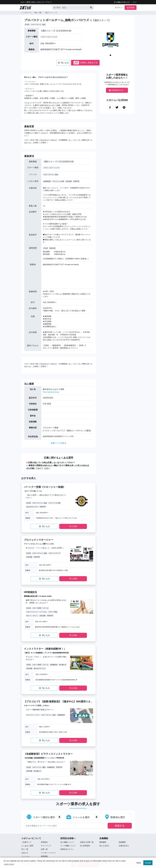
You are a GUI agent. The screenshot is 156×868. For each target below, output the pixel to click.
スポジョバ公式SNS (117, 100)
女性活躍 (69, 181)
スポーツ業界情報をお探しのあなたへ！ (117, 76)
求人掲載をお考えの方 (122, 2)
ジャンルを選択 (78, 817)
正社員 (27, 25)
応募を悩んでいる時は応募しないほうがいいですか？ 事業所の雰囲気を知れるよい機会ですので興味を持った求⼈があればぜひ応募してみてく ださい (58, 465)
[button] (94, 43)
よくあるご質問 (27, 846)
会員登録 (131, 8)
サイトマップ (46, 846)
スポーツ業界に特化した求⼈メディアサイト (36, 2)
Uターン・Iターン (32, 616)
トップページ (27, 13)
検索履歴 (122, 842)
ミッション (26, 856)
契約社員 (52, 248)
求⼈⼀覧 (25, 849)
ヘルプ (134, 2)
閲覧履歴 (103, 842)
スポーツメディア (54, 553)
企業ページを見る (58, 443)
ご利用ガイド (26, 842)
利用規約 (44, 842)
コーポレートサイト (49, 853)
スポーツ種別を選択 (41, 817)
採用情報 (44, 856)
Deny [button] (139, 863)
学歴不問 (76, 181)
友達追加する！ (117, 90)
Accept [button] (148, 863)
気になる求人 (104, 846)
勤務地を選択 (115, 817)
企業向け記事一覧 (87, 842)
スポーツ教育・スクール (40, 608)
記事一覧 (44, 849)
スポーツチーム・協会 (38, 25)
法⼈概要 (29, 384)
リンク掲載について (68, 846)
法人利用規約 (85, 846)
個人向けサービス (40, 668)
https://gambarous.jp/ (51, 392)
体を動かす (63, 665)
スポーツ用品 (53, 612)
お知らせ (25, 853)
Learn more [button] (9, 864)
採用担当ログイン (67, 849)
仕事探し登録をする (86, 63)
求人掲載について (67, 842)
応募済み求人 (124, 846)
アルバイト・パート (33, 715)
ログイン (119, 8)
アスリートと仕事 (58, 181)
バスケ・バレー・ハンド (49, 37)
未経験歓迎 (47, 181)
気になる (63, 63)
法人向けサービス (32, 507)
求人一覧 (38, 13)
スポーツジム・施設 (39, 767)
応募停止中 (76, 63)
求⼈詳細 (73, 526)
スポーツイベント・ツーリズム (37, 612)
